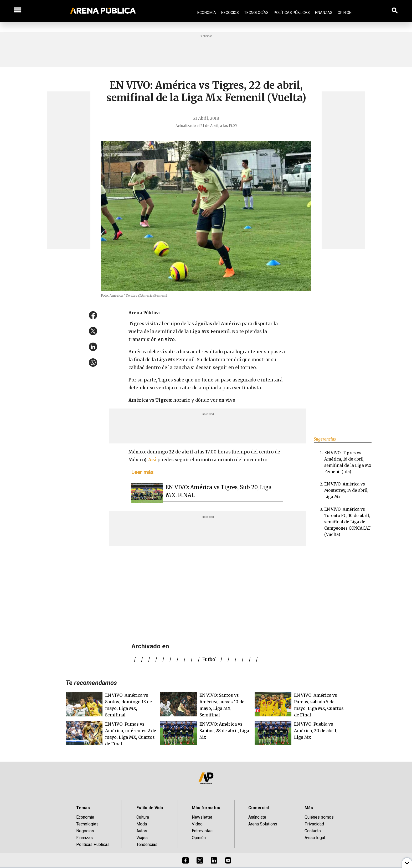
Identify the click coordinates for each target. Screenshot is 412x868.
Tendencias (147, 844)
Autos (142, 831)
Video (197, 824)
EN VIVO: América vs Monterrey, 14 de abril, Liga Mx (346, 490)
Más (309, 808)
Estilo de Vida (150, 808)
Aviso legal (315, 838)
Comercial (259, 808)
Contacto (313, 831)
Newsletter (202, 817)
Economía (207, 13)
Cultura (143, 817)
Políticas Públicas (292, 13)
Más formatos (206, 808)
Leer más (143, 472)
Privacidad (314, 824)
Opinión (345, 13)
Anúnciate (257, 817)
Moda (142, 824)
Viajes (142, 838)
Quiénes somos (319, 817)
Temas (83, 808)
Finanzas (324, 13)
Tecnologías (256, 13)
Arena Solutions (263, 824)
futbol (210, 659)
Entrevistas (202, 831)
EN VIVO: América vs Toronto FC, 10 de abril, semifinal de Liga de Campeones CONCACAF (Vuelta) (347, 522)
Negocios (230, 13)
